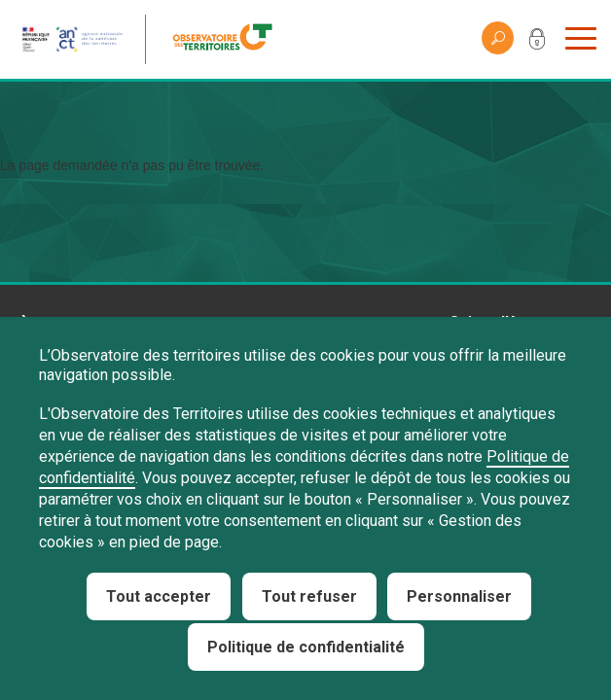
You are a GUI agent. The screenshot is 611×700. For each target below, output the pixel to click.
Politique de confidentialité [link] (306, 647)
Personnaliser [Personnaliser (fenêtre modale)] (459, 596)
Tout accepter (159, 596)
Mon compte (537, 43)
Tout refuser (309, 596)
